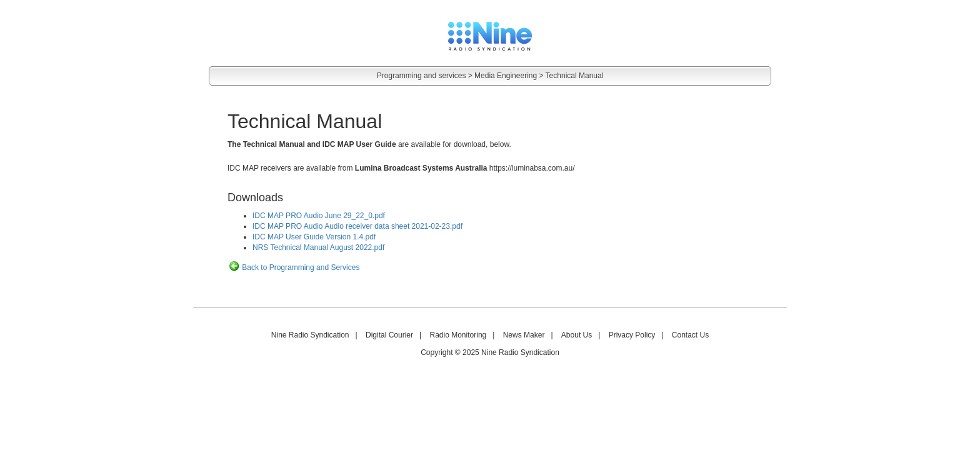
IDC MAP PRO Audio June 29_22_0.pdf (319, 216)
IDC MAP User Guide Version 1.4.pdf (314, 237)
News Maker (524, 335)
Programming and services (422, 76)
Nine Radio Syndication (310, 335)
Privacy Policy (632, 335)
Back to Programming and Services (293, 267)
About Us (577, 335)
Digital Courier (389, 335)
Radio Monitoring (458, 335)
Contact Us (690, 335)
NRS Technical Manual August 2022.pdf (318, 247)
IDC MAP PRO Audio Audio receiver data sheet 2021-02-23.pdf (357, 226)
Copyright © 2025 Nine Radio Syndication (490, 352)
